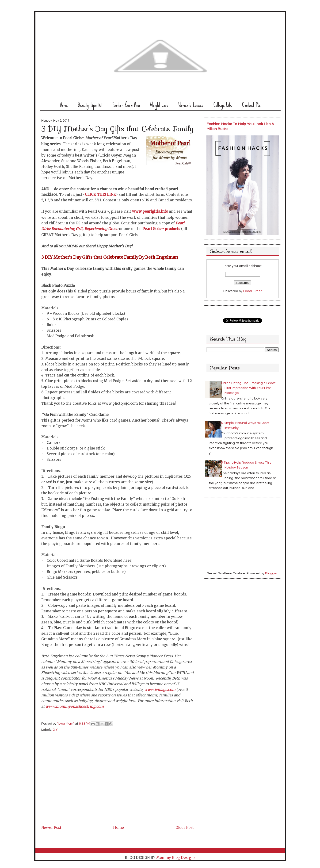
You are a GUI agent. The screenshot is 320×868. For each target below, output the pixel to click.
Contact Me (251, 105)
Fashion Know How (126, 105)
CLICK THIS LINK (100, 194)
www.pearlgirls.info (150, 211)
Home (64, 105)
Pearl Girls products (161, 229)
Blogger (271, 573)
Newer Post (51, 828)
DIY (55, 730)
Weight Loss (159, 105)
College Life (223, 105)
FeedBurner (252, 291)
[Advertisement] (76, 791)
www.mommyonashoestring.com (75, 706)
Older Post (185, 828)
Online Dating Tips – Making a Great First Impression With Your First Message (248, 388)
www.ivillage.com (160, 689)
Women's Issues (191, 105)
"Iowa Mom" (66, 724)
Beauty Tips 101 (90, 105)
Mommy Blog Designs (176, 858)
